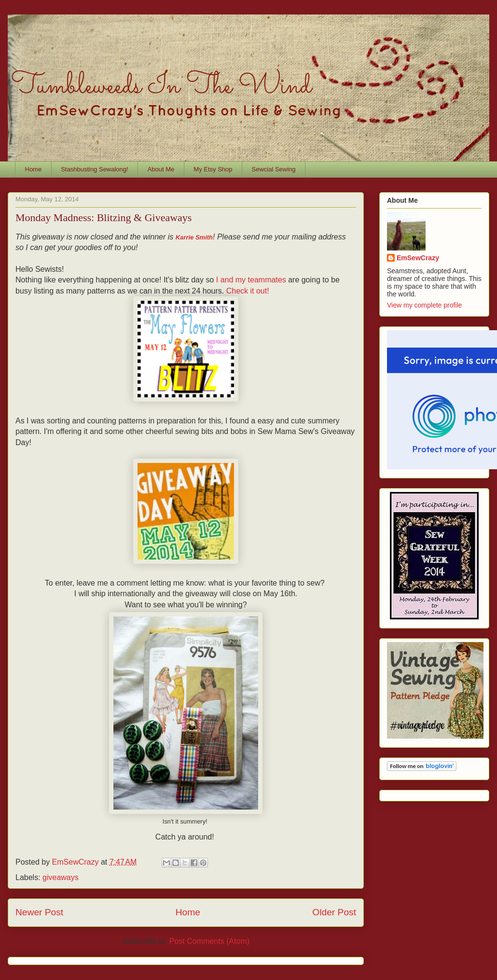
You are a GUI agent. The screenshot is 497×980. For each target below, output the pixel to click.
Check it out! (248, 291)
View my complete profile (424, 305)
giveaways (61, 877)
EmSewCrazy (418, 258)
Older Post (334, 912)
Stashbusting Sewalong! (94, 169)
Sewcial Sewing (274, 169)
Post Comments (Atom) (209, 941)
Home (34, 169)
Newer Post (39, 912)
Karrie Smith (194, 237)
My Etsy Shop (213, 169)
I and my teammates (251, 280)
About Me (161, 169)
